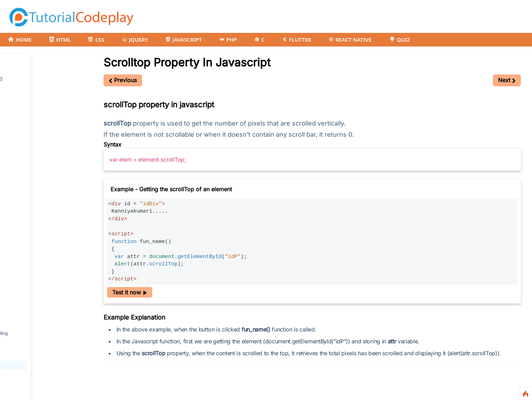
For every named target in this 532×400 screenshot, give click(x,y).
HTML (60, 40)
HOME (20, 40)
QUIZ (399, 40)
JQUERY (135, 40)
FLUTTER (296, 40)
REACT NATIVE (350, 40)
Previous (123, 80)
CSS (96, 40)
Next (507, 80)
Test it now (130, 292)
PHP (228, 40)
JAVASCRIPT (184, 40)
